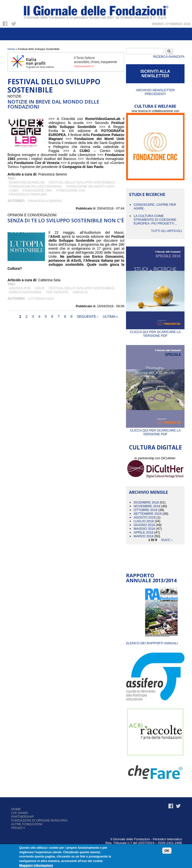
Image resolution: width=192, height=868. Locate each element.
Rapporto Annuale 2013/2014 (151, 578)
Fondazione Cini (71, 190)
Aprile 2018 (143, 532)
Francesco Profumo (28, 194)
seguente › (88, 316)
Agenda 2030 (20, 288)
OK (167, 851)
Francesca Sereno (45, 201)
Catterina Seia (41, 299)
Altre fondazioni (27, 824)
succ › (167, 540)
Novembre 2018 (147, 506)
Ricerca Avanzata (169, 57)
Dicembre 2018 (146, 502)
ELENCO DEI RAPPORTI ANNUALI (152, 643)
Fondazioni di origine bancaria (39, 820)
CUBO (14, 190)
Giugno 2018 (144, 525)
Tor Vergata (57, 292)
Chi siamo (20, 813)
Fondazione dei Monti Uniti (90, 186)
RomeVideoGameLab (27, 182)
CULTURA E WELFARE (155, 106)
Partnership (23, 817)
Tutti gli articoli (166, 231)
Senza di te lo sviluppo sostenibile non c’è (66, 220)
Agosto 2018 (144, 517)
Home (11, 49)
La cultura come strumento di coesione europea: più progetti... (155, 220)
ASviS (40, 288)
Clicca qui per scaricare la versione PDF (155, 332)
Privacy (18, 828)
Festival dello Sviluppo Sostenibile (82, 182)
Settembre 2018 (147, 514)
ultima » (110, 316)
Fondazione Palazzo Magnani (35, 186)
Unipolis (80, 292)
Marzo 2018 (143, 536)
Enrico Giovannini (25, 292)
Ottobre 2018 (145, 510)
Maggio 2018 (144, 529)
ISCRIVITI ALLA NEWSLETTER (155, 74)
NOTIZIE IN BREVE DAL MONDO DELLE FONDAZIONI (53, 104)
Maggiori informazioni (36, 865)
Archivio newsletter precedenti (155, 92)
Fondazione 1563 (37, 190)
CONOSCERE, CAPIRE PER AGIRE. (155, 206)
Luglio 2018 (143, 521)
